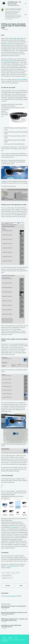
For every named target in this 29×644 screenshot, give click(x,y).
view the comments (11, 596)
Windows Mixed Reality (6, 576)
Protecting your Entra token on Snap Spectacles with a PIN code (14, 607)
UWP (18, 573)
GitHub (3, 638)
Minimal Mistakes (4, 641)
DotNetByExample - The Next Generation (15, 4)
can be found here (12, 566)
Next (21, 586)
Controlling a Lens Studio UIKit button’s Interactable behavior (11, 626)
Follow (26, 15)
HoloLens (10, 44)
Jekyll (24, 640)
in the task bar (14, 527)
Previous (8, 586)
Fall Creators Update (8, 61)
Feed (15, 638)
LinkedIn (10, 638)
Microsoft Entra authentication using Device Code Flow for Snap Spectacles (14, 613)
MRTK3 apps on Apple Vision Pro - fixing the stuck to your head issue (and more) (14, 620)
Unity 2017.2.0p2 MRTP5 (21, 79)
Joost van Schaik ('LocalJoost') (13, 9)
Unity (13, 573)
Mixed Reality (17, 38)
